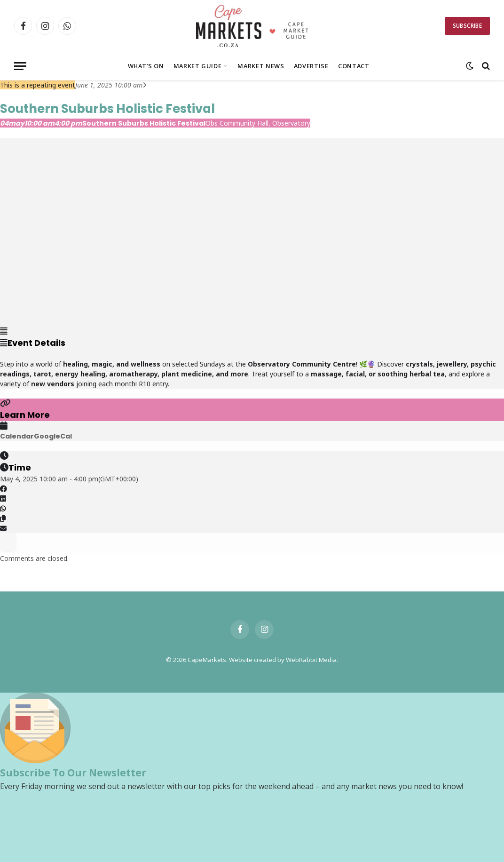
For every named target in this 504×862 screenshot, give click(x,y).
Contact (354, 66)
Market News (261, 66)
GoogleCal (53, 436)
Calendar (17, 436)
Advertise (311, 66)
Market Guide (198, 66)
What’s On (146, 66)
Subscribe (467, 26)
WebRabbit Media (311, 660)
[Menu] (20, 66)
